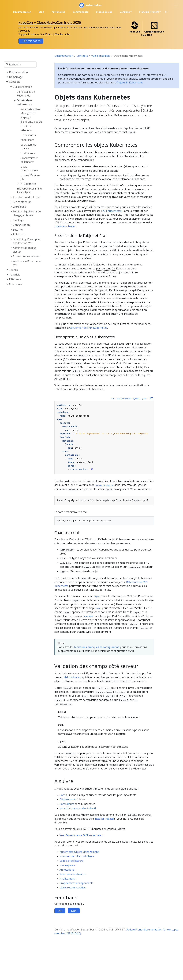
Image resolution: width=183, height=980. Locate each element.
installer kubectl (104, 819)
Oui (60, 911)
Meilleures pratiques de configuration (97, 647)
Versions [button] (125, 12)
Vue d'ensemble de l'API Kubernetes (81, 835)
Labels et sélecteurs (71, 861)
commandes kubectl (84, 808)
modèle (88, 616)
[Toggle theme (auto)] (167, 12)
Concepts (82, 56)
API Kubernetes (112, 211)
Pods (62, 795)
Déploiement (67, 799)
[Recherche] (20, 64)
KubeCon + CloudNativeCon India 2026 (50, 22)
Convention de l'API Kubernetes (88, 328)
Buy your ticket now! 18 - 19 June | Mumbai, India (44, 34)
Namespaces (67, 865)
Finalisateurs (67, 879)
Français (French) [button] (149, 12)
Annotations (67, 870)
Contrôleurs (67, 804)
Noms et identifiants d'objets (77, 856)
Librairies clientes (65, 226)
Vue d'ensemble (101, 56)
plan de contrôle (106, 268)
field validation (73, 677)
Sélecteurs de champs (72, 874)
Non (74, 911)
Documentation (64, 56)
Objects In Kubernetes (130, 82)
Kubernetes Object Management (79, 852)
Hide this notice (31, 41)
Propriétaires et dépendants (76, 883)
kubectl (64, 808)
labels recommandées (73, 887)
